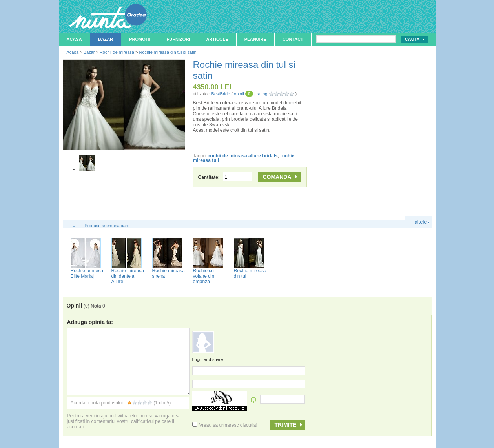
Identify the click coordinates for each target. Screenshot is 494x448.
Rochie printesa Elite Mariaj (87, 273)
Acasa (74, 39)
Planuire (255, 39)
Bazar (106, 39)
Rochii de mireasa (117, 52)
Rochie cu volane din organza (204, 276)
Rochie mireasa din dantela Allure (128, 276)
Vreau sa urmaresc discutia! (225, 425)
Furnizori (179, 39)
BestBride (221, 94)
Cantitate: (225, 177)
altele (422, 222)
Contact (293, 39)
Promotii (140, 39)
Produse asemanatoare (107, 226)
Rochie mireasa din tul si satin (168, 52)
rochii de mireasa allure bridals (243, 156)
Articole (217, 39)
